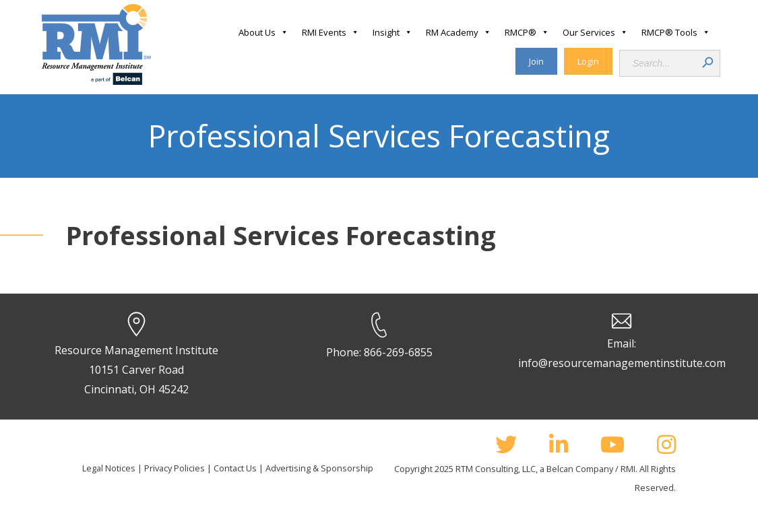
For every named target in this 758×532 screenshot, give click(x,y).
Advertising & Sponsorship (319, 468)
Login (588, 61)
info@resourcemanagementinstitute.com (622, 363)
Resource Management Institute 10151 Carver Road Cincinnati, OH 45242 (136, 370)
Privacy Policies (175, 468)
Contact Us (235, 468)
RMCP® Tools (676, 32)
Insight (392, 32)
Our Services (595, 32)
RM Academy (459, 32)
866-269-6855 (398, 352)
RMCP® (527, 32)
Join (536, 61)
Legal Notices (109, 468)
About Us (263, 32)
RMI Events (330, 32)
